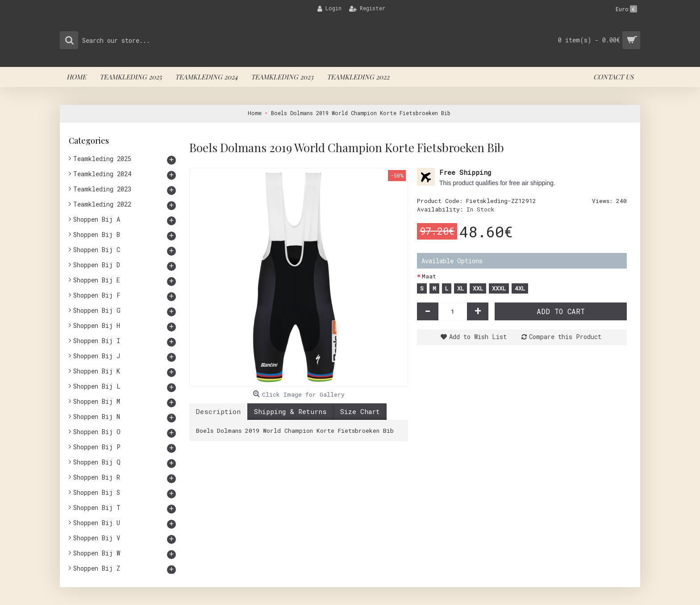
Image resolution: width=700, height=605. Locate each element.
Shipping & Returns (290, 411)
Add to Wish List (478, 337)
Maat (429, 276)
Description (218, 411)
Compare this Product (565, 337)
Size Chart (360, 411)
